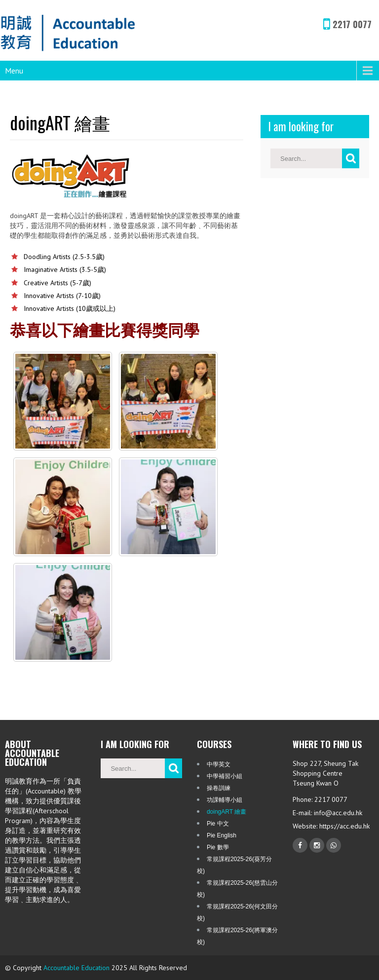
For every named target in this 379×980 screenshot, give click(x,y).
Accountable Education (76, 968)
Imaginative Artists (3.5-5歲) (65, 269)
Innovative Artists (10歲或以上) (70, 308)
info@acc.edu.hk (338, 813)
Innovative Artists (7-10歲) (62, 296)
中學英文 (219, 764)
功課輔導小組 (225, 800)
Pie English (222, 835)
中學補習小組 (225, 776)
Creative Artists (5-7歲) (57, 283)
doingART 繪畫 (227, 812)
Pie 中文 (218, 824)
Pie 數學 (218, 847)
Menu (14, 71)
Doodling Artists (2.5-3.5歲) (64, 257)
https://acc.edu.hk (343, 826)
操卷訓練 (219, 788)
